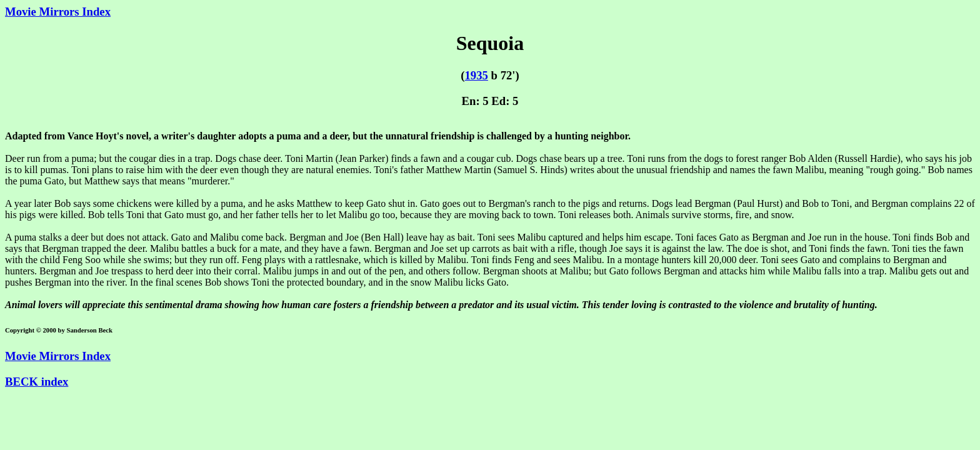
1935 (476, 75)
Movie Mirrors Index (58, 12)
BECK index (37, 382)
